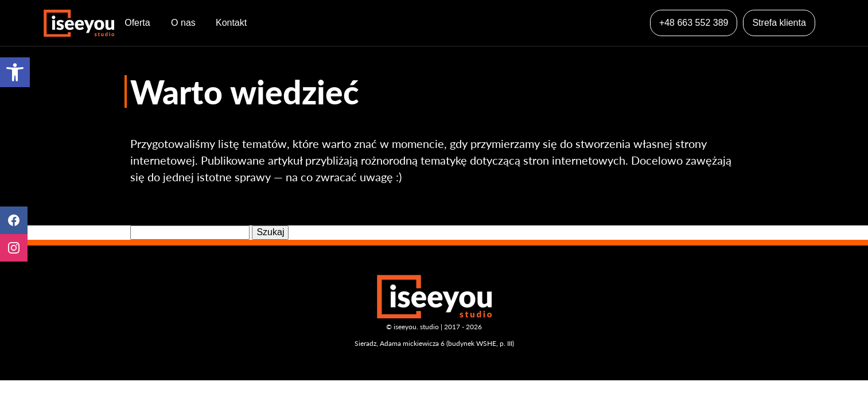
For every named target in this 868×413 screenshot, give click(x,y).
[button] (15, 72)
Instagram (14, 248)
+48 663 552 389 (694, 23)
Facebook (14, 220)
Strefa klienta (779, 23)
